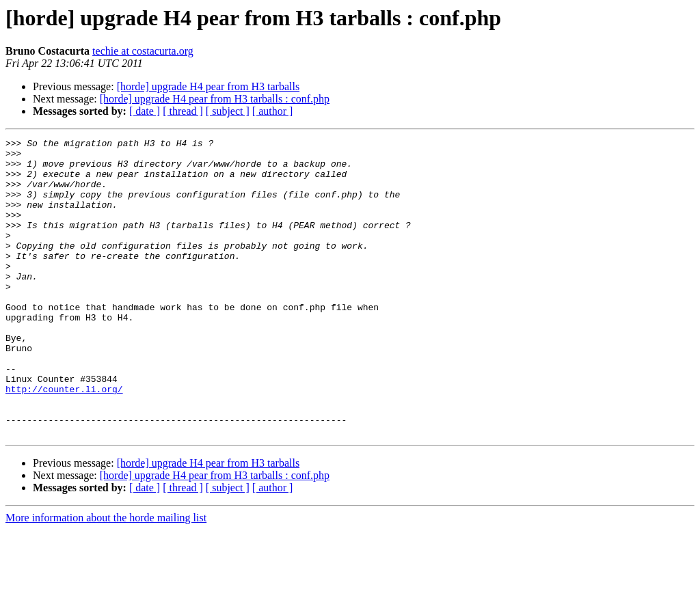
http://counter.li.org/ (64, 440)
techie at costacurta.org (143, 51)
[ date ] (145, 111)
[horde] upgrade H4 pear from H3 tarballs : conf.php (215, 99)
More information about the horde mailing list (106, 577)
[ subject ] (228, 111)
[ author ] (273, 111)
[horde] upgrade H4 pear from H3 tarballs (208, 86)
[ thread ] (183, 111)
